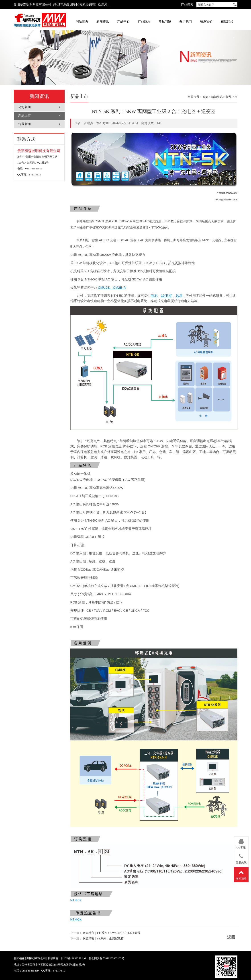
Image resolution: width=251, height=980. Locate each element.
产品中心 (123, 22)
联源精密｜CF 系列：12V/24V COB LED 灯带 (111, 933)
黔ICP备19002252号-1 (74, 958)
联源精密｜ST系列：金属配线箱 (103, 938)
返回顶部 (241, 874)
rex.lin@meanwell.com (226, 200)
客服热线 (241, 858)
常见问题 (165, 22)
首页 (205, 97)
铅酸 (84, 619)
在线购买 (227, 22)
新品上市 (24, 116)
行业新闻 (24, 124)
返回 (231, 937)
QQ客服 (241, 843)
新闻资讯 (103, 22)
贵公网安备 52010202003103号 (107, 958)
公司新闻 (24, 107)
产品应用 (144, 22)
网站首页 (82, 22)
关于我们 (186, 22)
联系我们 (206, 22)
